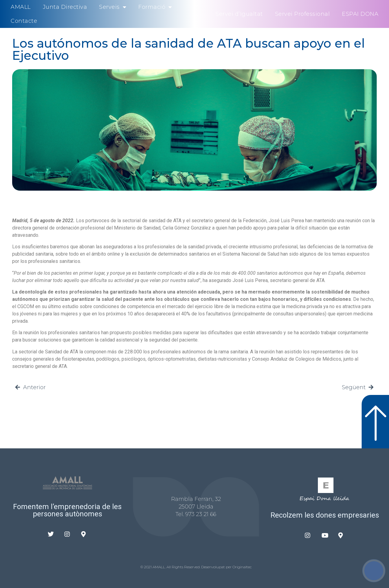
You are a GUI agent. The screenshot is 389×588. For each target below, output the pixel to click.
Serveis (113, 7)
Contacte (24, 21)
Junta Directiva (65, 7)
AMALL (21, 7)
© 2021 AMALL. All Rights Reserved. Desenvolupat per (186, 567)
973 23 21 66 (201, 514)
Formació (155, 7)
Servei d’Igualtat (239, 14)
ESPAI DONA (360, 14)
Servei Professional (303, 14)
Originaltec (242, 567)
